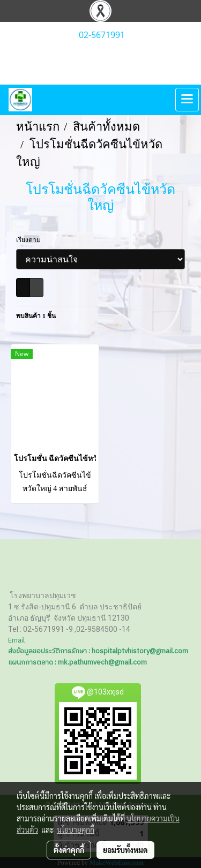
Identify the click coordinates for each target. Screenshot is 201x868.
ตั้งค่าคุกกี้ (69, 850)
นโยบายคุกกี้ (76, 829)
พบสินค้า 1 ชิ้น (36, 316)
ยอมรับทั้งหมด (125, 850)
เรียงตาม (31, 240)
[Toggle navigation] (187, 100)
